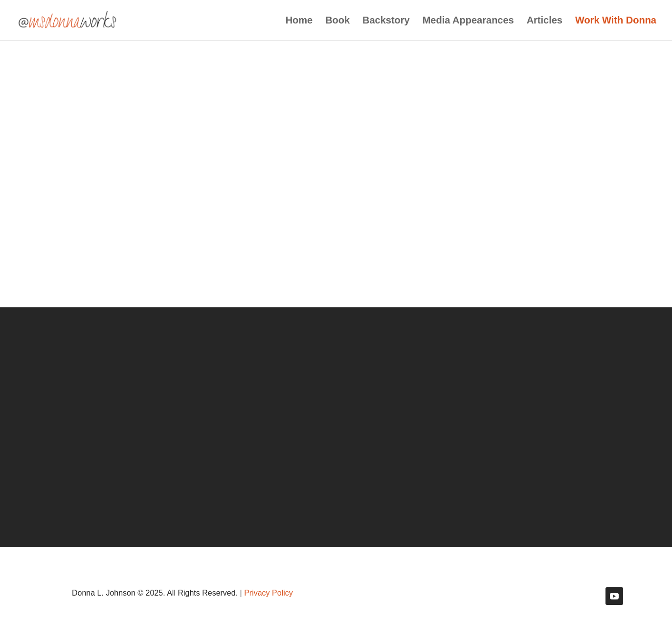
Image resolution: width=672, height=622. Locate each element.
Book (337, 21)
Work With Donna (616, 21)
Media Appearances (468, 21)
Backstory (386, 21)
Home (299, 21)
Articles (545, 21)
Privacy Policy (269, 593)
